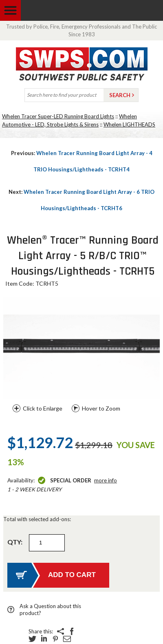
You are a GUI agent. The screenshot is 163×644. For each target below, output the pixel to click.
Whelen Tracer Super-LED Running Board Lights (58, 116)
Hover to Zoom (101, 408)
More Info (106, 480)
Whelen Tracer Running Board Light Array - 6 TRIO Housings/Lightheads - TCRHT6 (81, 200)
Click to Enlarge (43, 408)
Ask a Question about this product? (50, 610)
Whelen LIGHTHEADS (129, 124)
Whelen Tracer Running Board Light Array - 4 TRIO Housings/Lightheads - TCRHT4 (82, 161)
